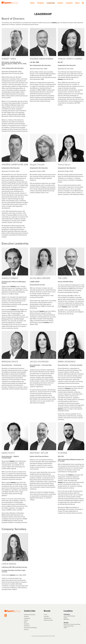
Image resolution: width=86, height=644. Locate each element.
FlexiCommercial (48, 620)
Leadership (51, 3)
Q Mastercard (47, 618)
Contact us (27, 626)
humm (46, 615)
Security (26, 629)
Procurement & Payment (30, 628)
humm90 (46, 616)
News (77, 3)
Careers (60, 3)
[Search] (83, 3)
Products (41, 3)
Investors (69, 3)
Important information (30, 615)
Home (32, 3)
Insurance (27, 624)
